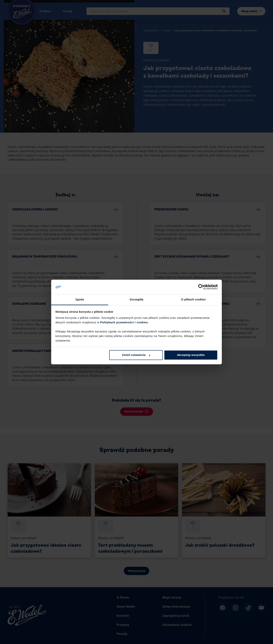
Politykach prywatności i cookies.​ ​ (125, 322)
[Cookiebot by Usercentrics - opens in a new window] (201, 287)
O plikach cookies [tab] (193, 299)
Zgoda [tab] (80, 299)
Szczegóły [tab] (136, 299)
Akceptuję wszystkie (191, 355)
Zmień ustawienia (136, 355)
